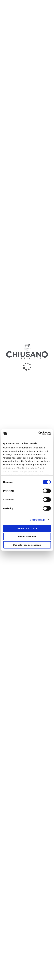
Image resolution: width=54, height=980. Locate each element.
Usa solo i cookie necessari (27, 545)
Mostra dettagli (37, 520)
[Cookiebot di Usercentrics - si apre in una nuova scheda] (39, 433)
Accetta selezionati (27, 537)
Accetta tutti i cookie (27, 528)
